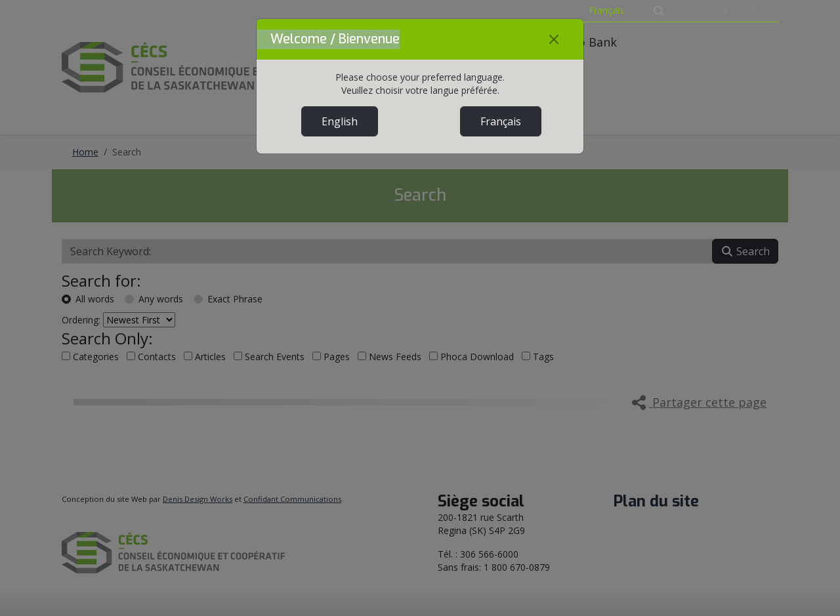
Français (501, 121)
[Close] (554, 39)
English (340, 121)
